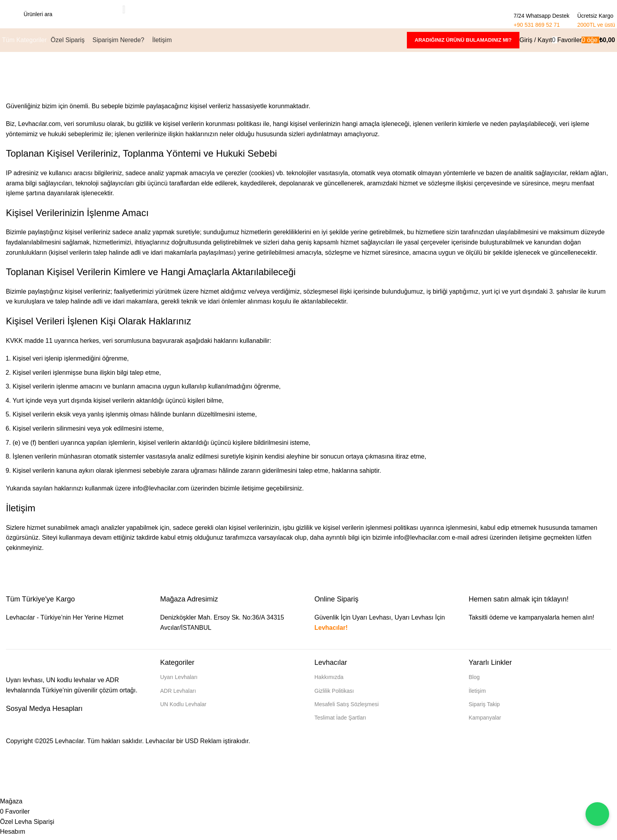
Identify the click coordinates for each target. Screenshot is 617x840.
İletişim (477, 694)
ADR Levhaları (178, 694)
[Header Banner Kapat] (10, 780)
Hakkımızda (329, 681)
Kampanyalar (485, 721)
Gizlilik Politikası (334, 694)
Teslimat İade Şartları (340, 721)
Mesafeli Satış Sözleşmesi (346, 707)
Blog (474, 681)
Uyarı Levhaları (179, 681)
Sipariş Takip (484, 707)
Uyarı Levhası (414, 621)
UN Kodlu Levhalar (183, 707)
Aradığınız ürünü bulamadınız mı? (463, 43)
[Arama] (70, 16)
